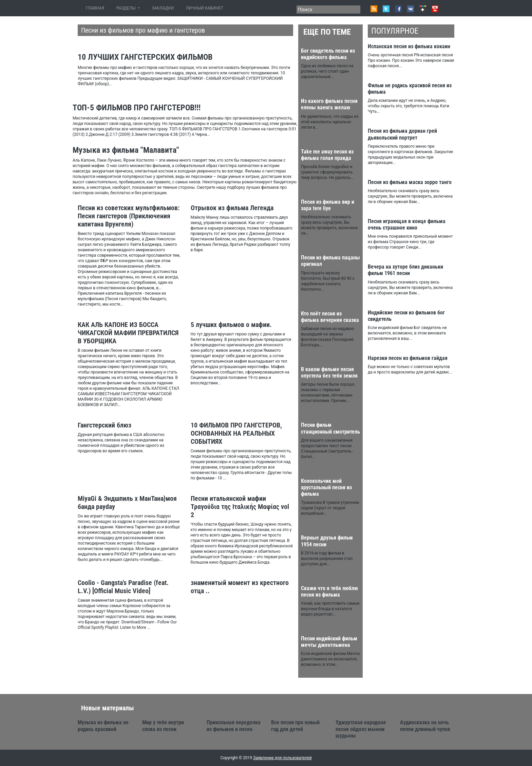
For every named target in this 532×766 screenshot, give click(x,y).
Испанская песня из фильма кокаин (409, 46)
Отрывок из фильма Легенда (232, 208)
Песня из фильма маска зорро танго (410, 182)
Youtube (435, 9)
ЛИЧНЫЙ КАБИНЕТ (205, 8)
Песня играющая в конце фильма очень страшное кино (407, 224)
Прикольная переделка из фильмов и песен (234, 726)
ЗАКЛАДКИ (163, 8)
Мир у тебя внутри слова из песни (163, 726)
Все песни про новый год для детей (295, 726)
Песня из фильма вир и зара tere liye (328, 205)
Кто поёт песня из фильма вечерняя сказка (330, 317)
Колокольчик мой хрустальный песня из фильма (326, 487)
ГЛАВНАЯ (96, 8)
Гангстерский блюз (104, 425)
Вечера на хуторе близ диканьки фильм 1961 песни (405, 270)
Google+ (423, 9)
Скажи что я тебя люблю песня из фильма (329, 591)
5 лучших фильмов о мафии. (231, 325)
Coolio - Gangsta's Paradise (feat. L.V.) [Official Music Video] (123, 587)
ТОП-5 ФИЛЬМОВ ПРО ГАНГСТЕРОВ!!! (137, 108)
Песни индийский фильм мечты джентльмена (329, 642)
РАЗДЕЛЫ (126, 8)
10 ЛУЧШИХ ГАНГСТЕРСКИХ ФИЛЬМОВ (145, 57)
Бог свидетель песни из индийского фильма (328, 54)
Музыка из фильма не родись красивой (103, 726)
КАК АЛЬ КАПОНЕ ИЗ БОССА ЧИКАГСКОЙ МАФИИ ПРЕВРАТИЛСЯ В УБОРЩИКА (128, 333)
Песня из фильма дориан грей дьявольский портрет (402, 134)
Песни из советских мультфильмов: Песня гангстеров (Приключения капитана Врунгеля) (129, 216)
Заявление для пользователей (282, 758)
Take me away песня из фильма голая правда (327, 155)
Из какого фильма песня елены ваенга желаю (329, 104)
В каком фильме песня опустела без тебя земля (329, 372)
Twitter (386, 9)
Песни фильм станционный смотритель (330, 428)
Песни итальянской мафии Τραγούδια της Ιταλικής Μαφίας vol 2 (240, 507)
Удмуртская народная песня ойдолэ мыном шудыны (361, 729)
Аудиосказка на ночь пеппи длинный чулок (425, 726)
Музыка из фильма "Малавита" (126, 150)
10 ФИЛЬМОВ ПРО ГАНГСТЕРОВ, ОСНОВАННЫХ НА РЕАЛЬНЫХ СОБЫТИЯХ (236, 433)
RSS (374, 9)
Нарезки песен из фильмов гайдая (408, 358)
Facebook (398, 9)
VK (411, 9)
